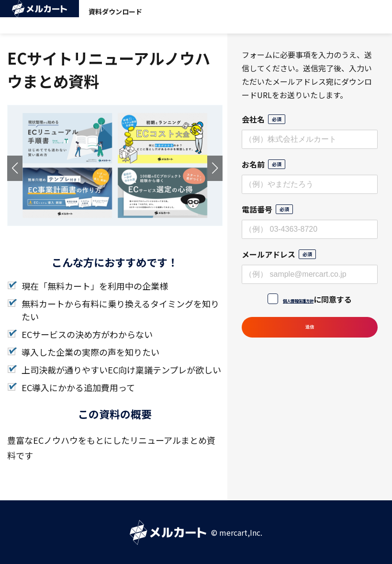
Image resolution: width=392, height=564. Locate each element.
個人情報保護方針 (298, 299)
